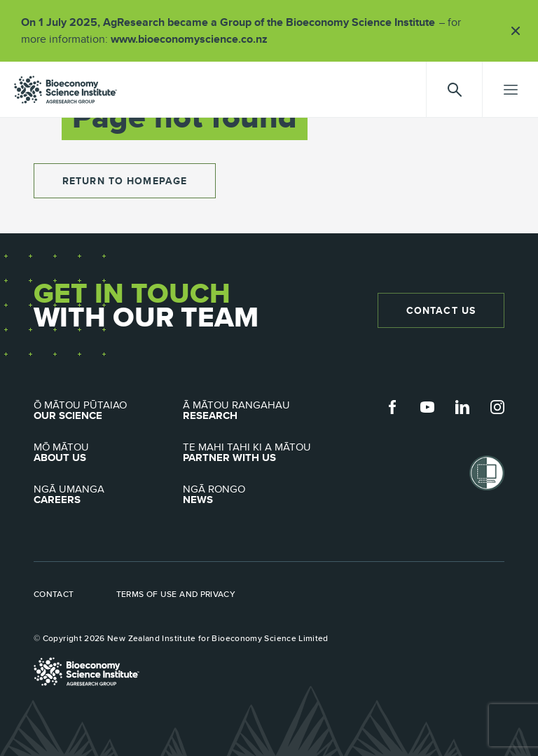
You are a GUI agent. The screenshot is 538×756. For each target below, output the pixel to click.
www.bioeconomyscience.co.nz (194, 39)
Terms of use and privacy (176, 594)
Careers (108, 495)
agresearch (65, 90)
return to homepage (125, 181)
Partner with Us (257, 453)
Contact (54, 594)
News (257, 495)
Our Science (108, 411)
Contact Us (441, 310)
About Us (108, 453)
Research (257, 411)
